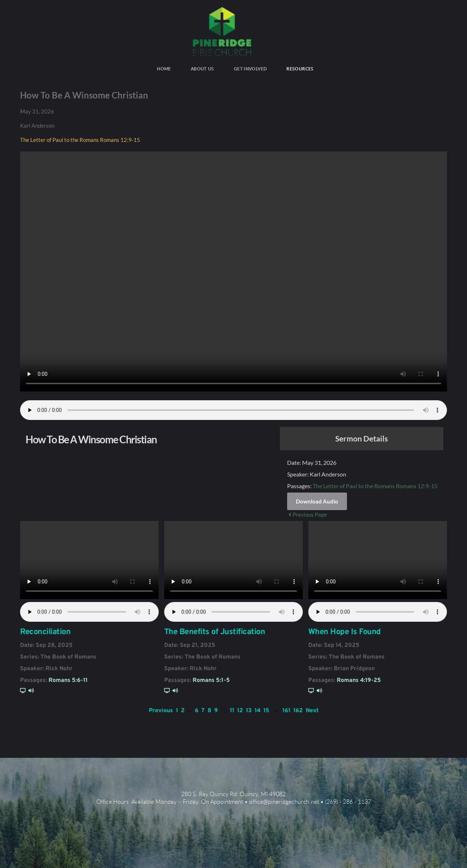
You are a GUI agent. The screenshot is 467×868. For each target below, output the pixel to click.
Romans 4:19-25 (359, 680)
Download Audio (317, 501)
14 (258, 711)
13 (249, 711)
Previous (161, 711)
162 (298, 711)
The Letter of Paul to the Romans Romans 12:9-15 (80, 140)
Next (312, 711)
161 (286, 711)
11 (232, 711)
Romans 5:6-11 (68, 680)
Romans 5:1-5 (211, 680)
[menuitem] (164, 69)
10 (224, 711)
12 (240, 711)
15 (266, 711)
